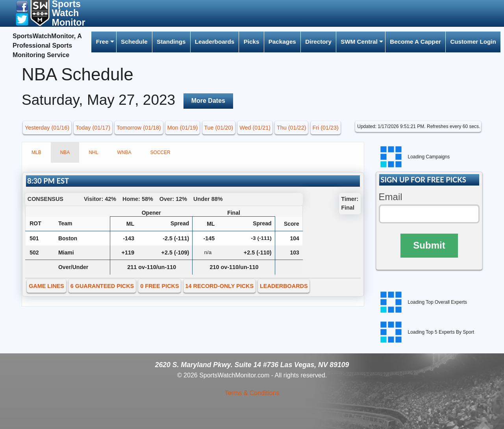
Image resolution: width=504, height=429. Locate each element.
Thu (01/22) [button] (291, 128)
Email (391, 197)
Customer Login (473, 42)
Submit (429, 245)
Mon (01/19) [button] (183, 128)
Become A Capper (415, 42)
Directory (318, 42)
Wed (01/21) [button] (255, 128)
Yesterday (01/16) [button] (47, 128)
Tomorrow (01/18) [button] (139, 128)
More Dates (208, 101)
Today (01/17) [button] (93, 128)
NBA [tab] (65, 152)
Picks (252, 42)
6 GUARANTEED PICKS (102, 286)
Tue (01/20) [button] (219, 128)
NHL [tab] (93, 152)
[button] (22, 6)
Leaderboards (215, 42)
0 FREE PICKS (159, 286)
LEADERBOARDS (284, 286)
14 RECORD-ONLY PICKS (220, 286)
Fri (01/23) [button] (325, 128)
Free (102, 42)
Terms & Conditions (252, 393)
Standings (171, 42)
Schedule (134, 42)
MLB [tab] (36, 152)
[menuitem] (104, 42)
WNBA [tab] (124, 152)
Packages (282, 42)
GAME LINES (46, 286)
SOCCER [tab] (160, 152)
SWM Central (359, 42)
